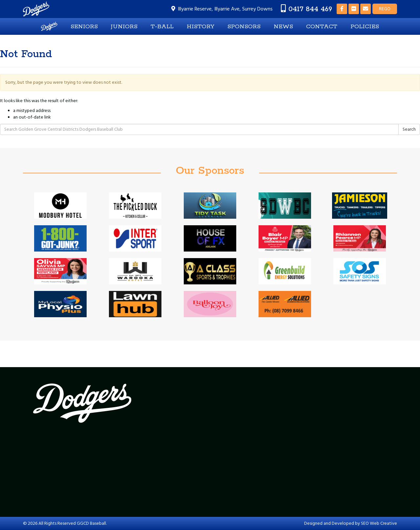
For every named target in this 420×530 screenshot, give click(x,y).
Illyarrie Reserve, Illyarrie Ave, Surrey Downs (225, 9)
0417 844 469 (310, 9)
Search (409, 129)
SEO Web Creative (379, 523)
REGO (385, 9)
